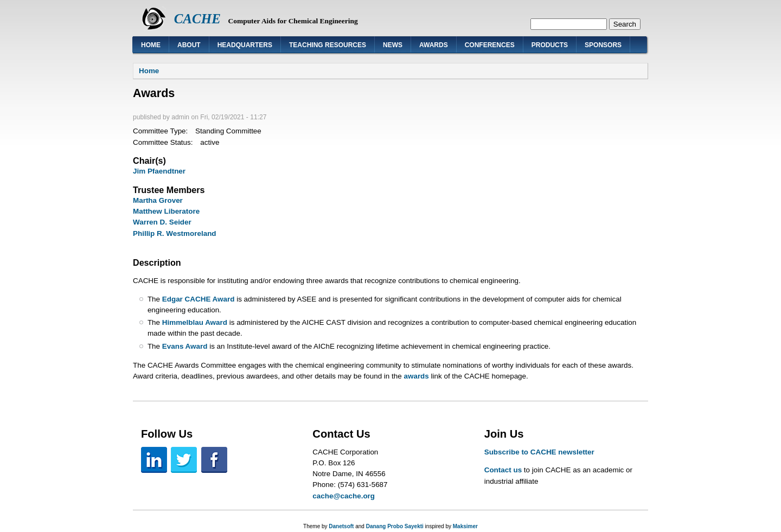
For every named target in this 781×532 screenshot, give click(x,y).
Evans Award (185, 346)
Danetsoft (341, 526)
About (189, 45)
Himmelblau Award (195, 322)
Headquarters (245, 45)
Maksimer (465, 526)
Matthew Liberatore (166, 211)
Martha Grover (158, 200)
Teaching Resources (328, 45)
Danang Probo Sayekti (395, 526)
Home (151, 45)
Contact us (503, 470)
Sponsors (603, 45)
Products (550, 45)
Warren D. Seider (162, 222)
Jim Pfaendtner (159, 171)
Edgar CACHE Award (199, 299)
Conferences (490, 45)
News (393, 45)
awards (416, 376)
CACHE (197, 19)
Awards (434, 45)
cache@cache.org (344, 496)
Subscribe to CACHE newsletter (539, 452)
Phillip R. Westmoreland (175, 233)
